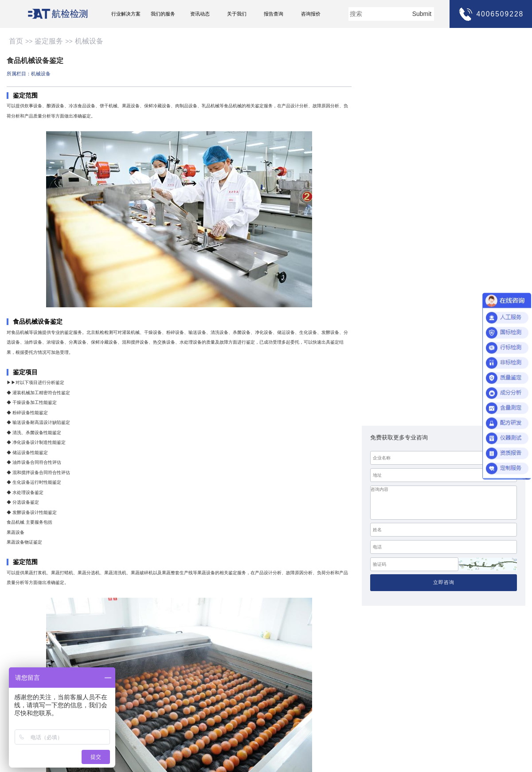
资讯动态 (200, 14)
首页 (16, 41)
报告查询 (274, 14)
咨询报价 (311, 14)
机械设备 (89, 41)
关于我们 (237, 14)
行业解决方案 (126, 14)
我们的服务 (163, 14)
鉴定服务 (49, 41)
